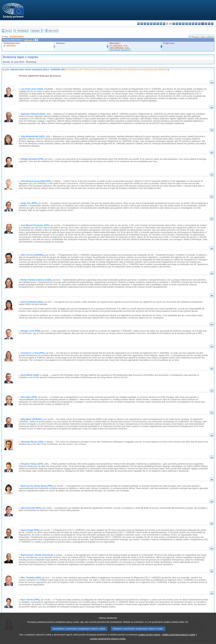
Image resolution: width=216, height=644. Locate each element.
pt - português (196, 24)
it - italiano (174, 24)
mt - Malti (187, 24)
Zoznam (8, 31)
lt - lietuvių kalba (180, 24)
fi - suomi (209, 24)
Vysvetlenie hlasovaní (120, 50)
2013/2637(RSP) (17, 37)
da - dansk (148, 24)
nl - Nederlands (190, 24)
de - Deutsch (151, 24)
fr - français (164, 24)
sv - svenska (212, 24)
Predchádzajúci (23, 31)
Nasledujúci (36, 31)
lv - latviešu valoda (177, 24)
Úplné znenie (53, 31)
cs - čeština (145, 24)
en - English (161, 24)
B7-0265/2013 (146, 70)
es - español (142, 24)
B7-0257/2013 (10, 46)
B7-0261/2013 (132, 70)
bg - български (138, 24)
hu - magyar (183, 24)
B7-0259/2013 (117, 70)
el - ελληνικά (158, 24)
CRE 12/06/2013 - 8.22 (119, 48)
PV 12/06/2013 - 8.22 (118, 46)
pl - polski (193, 24)
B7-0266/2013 (161, 70)
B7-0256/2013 (72, 70)
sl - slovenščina (206, 24)
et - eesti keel (154, 24)
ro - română (199, 24)
